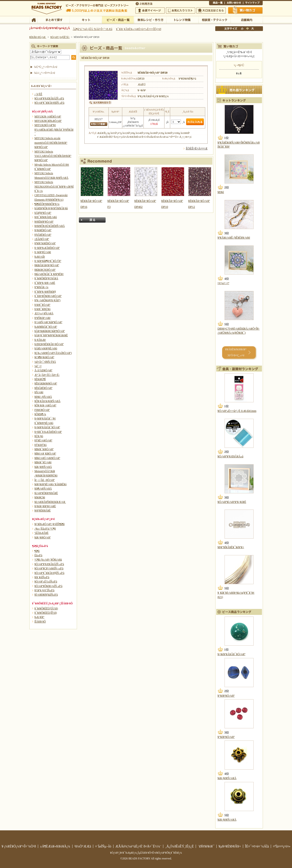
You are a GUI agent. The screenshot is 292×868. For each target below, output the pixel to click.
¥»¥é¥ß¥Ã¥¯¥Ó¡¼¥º (46, 327)
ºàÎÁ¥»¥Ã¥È (42, 533)
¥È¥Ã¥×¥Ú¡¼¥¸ (38, 37)
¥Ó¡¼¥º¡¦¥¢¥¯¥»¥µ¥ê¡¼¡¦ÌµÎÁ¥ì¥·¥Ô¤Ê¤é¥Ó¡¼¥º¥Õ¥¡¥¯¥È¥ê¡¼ (146, 853)
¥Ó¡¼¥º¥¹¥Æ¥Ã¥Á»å (231, 456)
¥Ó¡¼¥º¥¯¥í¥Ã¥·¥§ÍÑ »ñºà (49, 103)
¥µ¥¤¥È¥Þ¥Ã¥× (253, 3)
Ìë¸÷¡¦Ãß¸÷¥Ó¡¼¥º (45, 480)
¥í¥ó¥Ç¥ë (40, 497)
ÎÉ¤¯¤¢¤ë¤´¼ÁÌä (257, 846)
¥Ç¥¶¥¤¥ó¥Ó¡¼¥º (44, 357)
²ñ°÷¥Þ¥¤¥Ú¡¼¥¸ (150, 10)
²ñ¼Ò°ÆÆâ (83, 846)
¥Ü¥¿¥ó (39, 436)
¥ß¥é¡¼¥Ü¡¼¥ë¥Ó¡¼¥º (47, 458)
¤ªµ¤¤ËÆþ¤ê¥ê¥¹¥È (181, 10)
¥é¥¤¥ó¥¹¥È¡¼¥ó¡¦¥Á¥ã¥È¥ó (51, 484)
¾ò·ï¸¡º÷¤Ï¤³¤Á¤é (45, 73)
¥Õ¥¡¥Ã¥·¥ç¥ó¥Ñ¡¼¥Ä (48, 401)
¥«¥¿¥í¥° (40, 617)
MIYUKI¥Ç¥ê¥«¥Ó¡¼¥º (48, 121)
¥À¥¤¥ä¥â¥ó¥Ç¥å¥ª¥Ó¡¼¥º (50, 331)
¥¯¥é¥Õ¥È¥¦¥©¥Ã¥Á (46, 278)
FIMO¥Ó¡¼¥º (42, 410)
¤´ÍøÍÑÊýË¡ (144, 3)
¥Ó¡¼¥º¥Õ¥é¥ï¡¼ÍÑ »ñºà (49, 586)
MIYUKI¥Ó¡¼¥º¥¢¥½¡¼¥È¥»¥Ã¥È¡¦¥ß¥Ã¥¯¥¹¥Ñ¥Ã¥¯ (54, 130)
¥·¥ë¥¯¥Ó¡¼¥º (43, 305)
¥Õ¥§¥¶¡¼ (40, 414)
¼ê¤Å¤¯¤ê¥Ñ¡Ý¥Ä (45, 362)
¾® (242, 29)
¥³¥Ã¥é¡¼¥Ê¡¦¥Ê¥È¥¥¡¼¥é (234, 238)
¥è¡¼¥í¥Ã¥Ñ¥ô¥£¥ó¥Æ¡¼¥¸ (50, 502)
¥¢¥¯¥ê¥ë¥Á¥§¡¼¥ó (46, 217)
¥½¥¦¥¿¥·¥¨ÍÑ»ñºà (45, 590)
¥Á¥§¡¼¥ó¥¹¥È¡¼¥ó (46, 348)
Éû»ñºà (38, 555)
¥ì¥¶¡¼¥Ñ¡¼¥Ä (43, 489)
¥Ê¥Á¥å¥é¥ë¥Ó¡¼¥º (46, 383)
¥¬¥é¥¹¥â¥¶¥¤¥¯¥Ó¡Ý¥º (48, 261)
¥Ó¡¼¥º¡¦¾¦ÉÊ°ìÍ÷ (118, 20)
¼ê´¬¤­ (38, 366)
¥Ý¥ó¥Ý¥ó (41, 445)
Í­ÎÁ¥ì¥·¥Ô (40, 622)
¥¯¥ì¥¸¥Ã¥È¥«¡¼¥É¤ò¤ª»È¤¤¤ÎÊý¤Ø (139, 29)
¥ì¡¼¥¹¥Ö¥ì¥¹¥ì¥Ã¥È (46, 493)
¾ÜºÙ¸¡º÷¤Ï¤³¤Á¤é (46, 67)
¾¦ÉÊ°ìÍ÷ (217, 3)
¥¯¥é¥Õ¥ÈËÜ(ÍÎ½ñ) (46, 613)
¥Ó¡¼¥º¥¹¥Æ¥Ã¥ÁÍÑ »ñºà (49, 98)
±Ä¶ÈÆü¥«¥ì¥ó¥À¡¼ (55, 846)
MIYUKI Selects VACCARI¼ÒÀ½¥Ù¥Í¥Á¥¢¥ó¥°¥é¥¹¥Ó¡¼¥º (53, 156)
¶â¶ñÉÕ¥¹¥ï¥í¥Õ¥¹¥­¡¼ (47, 204)
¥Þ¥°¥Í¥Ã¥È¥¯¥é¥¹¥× (231, 547)
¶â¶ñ (37, 551)
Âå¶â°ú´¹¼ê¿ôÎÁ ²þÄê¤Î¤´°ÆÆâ (92, 29)
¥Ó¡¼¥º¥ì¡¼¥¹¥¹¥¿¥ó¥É (232, 502)
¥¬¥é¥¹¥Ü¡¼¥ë (43, 252)
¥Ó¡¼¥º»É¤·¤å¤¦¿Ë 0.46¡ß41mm (237, 411)
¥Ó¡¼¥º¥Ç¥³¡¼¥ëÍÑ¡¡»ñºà (49, 568)
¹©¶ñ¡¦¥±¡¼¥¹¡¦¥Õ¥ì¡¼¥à (48, 560)
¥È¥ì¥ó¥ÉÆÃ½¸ (182, 20)
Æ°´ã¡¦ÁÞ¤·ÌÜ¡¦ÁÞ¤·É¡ (47, 375)
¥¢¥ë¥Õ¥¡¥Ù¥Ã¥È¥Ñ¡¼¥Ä (50, 226)
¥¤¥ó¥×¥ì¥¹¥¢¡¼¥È (45, 506)
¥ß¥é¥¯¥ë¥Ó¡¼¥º (44, 449)
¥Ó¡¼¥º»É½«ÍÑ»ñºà (46, 582)
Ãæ (247, 29)
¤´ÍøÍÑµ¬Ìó (103, 846)
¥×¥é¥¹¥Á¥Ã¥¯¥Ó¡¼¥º (47, 427)
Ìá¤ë (92, 220)
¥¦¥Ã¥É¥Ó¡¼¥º (43, 235)
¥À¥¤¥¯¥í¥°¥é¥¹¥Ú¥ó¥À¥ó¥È (51, 335)
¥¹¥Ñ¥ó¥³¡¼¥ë (43, 318)
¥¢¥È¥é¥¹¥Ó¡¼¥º (44, 222)
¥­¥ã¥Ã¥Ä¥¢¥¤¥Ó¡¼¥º (47, 265)
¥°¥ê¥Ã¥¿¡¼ (41, 287)
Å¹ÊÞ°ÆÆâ (247, 20)
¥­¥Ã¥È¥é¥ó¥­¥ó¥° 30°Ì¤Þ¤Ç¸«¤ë (236, 352)
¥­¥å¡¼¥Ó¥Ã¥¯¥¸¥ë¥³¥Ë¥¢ (49, 274)
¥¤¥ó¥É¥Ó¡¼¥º (43, 230)
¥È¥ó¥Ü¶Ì (40, 379)
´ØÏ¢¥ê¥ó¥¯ (206, 846)
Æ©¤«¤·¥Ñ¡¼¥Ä (44, 313)
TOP (33, 20)
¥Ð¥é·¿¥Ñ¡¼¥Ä (43, 397)
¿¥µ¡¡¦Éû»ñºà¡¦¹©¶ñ (45, 529)
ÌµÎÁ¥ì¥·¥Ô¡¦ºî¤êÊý (150, 20)
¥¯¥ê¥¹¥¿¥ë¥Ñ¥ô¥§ (45, 292)
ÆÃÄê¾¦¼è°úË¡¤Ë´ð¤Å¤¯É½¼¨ (138, 846)
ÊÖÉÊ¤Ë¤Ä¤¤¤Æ (197, 148)
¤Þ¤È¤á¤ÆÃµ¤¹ (54, 20)
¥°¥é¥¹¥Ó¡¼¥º (226, 696)
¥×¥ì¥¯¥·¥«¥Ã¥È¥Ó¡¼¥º (48, 432)
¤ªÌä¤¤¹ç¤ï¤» (234, 3)
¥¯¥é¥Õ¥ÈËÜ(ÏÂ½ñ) (46, 608)
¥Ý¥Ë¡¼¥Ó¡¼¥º (44, 440)
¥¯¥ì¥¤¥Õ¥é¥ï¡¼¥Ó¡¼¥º (48, 296)
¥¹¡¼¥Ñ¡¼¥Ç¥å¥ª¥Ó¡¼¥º (49, 322)
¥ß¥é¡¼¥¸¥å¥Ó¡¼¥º (45, 454)
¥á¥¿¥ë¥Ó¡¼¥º (43, 537)
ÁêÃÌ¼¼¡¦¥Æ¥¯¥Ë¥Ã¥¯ (214, 20)
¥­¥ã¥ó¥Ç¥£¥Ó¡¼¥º (45, 270)
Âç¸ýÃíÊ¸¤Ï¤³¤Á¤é (211, 10)
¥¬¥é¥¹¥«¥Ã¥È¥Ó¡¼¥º (47, 248)
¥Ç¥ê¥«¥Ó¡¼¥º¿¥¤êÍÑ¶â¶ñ (50, 524)
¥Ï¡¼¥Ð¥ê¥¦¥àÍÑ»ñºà (46, 595)
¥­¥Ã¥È (86, 20)
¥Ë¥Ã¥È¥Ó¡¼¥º (44, 388)
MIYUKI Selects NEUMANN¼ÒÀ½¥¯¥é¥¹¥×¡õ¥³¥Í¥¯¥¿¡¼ (54, 186)
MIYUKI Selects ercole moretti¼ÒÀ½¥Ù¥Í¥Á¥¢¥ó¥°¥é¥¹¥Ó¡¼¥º (51, 143)
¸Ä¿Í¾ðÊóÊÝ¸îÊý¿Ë (179, 846)
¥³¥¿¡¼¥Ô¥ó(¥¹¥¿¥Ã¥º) (48, 300)
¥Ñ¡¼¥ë (39, 392)
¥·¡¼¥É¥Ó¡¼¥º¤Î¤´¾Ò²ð (19, 846)
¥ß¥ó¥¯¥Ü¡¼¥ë (43, 462)
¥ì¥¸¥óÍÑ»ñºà (42, 577)
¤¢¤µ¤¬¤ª (223, 283)
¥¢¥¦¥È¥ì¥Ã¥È (43, 511)
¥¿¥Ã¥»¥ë (40, 340)
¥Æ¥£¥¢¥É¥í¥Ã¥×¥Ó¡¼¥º (49, 344)
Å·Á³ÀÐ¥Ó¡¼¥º (44, 370)
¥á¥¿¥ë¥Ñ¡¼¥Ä (43, 467)
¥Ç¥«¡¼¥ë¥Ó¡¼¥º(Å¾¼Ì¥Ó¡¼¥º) (53, 353)
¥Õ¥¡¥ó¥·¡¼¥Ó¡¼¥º (46, 405)
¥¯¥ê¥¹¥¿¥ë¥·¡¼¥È (45, 283)
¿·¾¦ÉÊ (38, 94)
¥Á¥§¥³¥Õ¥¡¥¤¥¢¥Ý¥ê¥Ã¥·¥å (51, 208)
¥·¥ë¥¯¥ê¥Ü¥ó (43, 309)
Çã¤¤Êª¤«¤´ (246, 10)
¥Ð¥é (221, 192)
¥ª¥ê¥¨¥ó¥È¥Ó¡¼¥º (45, 243)
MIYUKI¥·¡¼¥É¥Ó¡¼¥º (48, 117)
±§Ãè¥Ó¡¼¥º (42, 239)
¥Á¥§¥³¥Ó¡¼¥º (43, 213)
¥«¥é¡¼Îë (40, 257)
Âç (252, 29)
